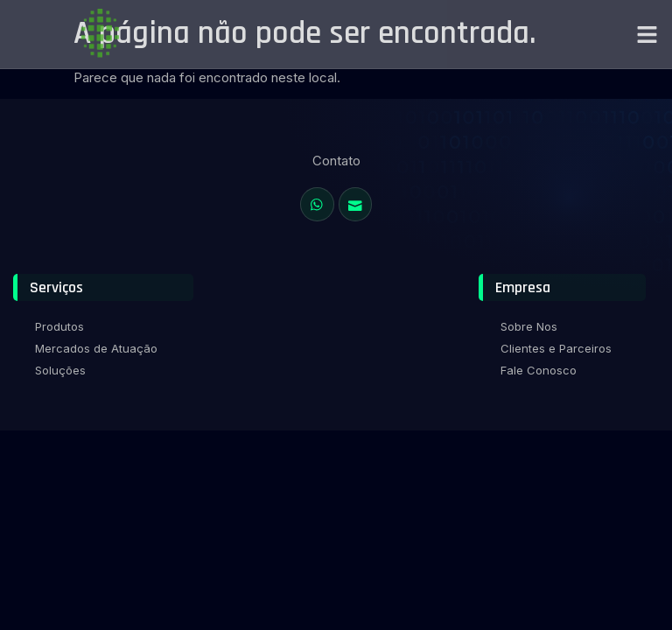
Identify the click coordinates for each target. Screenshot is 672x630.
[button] (647, 34)
